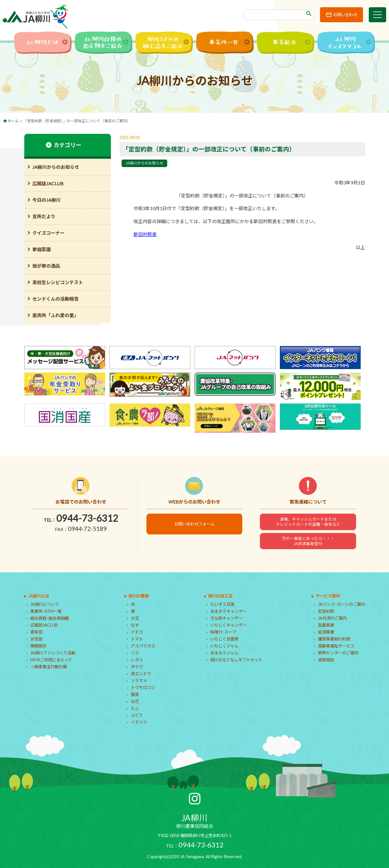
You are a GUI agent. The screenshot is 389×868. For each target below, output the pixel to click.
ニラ (135, 653)
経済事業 (326, 632)
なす (135, 625)
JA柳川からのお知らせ (144, 163)
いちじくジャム (224, 646)
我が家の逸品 (46, 266)
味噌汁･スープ (223, 632)
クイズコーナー (49, 233)
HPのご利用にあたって (51, 660)
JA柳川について (45, 604)
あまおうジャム (224, 653)
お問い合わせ (345, 15)
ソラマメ (139, 681)
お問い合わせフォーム (194, 524)
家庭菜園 (42, 249)
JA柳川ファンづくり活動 (53, 653)
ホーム (13, 121)
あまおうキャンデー (228, 611)
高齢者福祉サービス (336, 646)
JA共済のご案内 (332, 618)
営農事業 (326, 625)
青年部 (36, 632)
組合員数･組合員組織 (50, 618)
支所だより (44, 216)
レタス (137, 660)
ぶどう (137, 715)
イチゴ (137, 632)
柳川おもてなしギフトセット (236, 660)
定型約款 (326, 611)
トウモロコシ (143, 687)
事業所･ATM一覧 (46, 611)
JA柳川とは (39, 596)
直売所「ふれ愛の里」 (55, 315)
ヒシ (135, 708)
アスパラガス (143, 646)
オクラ (137, 667)
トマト (137, 639)
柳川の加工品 (220, 596)
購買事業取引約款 (334, 639)
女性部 (36, 639)
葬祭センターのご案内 (338, 653)
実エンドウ (141, 674)
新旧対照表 (145, 234)
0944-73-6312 (87, 518)
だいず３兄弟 (222, 604)
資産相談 (326, 660)
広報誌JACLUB (48, 183)
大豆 (135, 618)
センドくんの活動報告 (55, 299)
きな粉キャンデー (226, 618)
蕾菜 (135, 694)
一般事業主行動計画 (49, 667)
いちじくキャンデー (228, 625)
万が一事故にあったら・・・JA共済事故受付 (308, 541)
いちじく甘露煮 (224, 639)
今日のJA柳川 (46, 200)
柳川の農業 (139, 596)
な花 (135, 701)
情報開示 (38, 646)
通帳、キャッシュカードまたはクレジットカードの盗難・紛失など (308, 522)
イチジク (139, 722)
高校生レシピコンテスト (58, 282)
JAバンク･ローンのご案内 (341, 604)
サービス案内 (328, 596)
